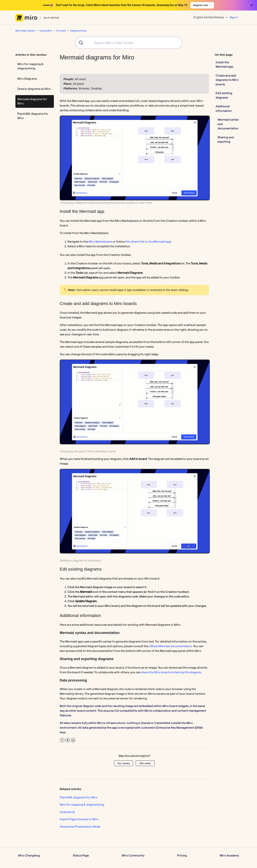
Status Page (81, 855)
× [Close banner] (252, 5)
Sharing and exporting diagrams (226, 142)
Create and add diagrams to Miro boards (227, 80)
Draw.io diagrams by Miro (34, 89)
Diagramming (78, 31)
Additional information (224, 109)
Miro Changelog (29, 855)
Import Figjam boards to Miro (79, 819)
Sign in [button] (234, 17)
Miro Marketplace (100, 242)
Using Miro (46, 31)
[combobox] (129, 43)
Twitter (68, 740)
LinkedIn (73, 740)
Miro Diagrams (27, 79)
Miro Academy (229, 855)
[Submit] (80, 43)
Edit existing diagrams (224, 95)
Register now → (202, 5)
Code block (67, 812)
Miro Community (133, 855)
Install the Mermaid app (224, 65)
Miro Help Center (25, 31)
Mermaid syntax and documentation (228, 124)
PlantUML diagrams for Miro (33, 116)
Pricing (182, 855)
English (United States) (209, 17)
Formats (61, 31)
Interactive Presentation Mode (80, 827)
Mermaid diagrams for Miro (32, 101)
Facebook (62, 740)
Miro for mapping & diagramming (30, 66)
